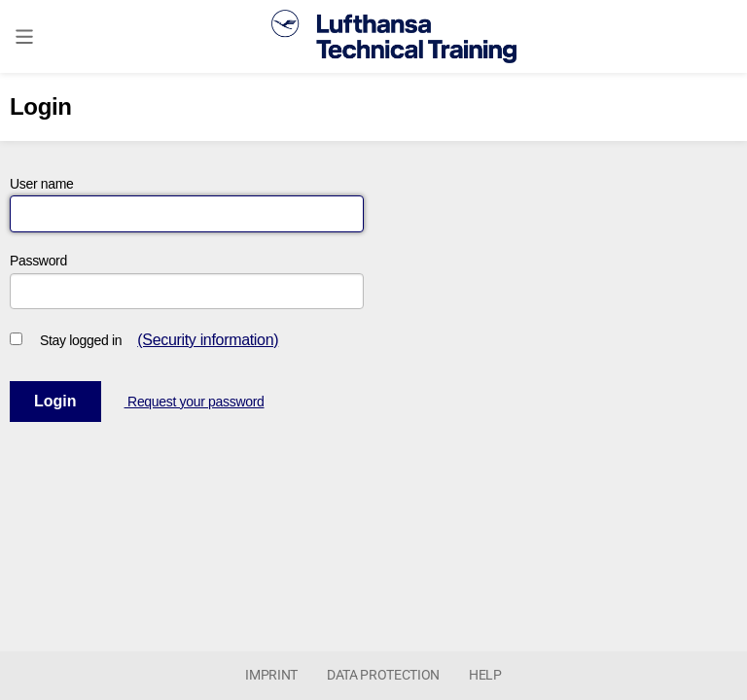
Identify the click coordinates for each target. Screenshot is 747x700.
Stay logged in (81, 340)
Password (38, 261)
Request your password (195, 402)
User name (42, 184)
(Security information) (208, 340)
